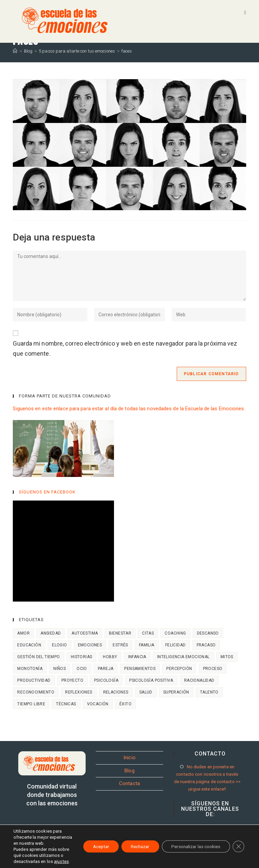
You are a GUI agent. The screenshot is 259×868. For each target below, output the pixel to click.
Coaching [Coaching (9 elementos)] (175, 633)
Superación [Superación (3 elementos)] (176, 692)
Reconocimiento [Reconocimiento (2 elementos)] (36, 692)
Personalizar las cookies (194, 837)
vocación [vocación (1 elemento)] (98, 704)
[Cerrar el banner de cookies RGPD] (238, 837)
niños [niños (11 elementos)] (60, 669)
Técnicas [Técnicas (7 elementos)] (66, 704)
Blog (129, 771)
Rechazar (135, 837)
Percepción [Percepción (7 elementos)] (179, 669)
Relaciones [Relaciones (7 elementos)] (116, 692)
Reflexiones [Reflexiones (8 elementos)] (79, 692)
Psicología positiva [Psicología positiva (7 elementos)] (151, 680)
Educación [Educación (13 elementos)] (29, 645)
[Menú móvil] (245, 12)
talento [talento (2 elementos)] (209, 692)
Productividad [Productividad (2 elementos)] (34, 680)
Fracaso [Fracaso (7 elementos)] (206, 645)
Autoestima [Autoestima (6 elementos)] (85, 633)
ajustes (21, 861)
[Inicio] (15, 51)
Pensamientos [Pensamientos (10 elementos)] (140, 669)
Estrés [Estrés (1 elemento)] (120, 645)
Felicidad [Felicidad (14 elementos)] (176, 645)
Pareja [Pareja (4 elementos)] (106, 669)
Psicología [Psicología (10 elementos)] (106, 680)
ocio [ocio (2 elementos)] (82, 669)
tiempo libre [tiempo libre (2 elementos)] (31, 704)
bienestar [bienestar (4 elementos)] (120, 633)
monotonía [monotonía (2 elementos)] (30, 669)
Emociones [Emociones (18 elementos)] (90, 645)
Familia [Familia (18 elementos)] (147, 645)
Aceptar (93, 837)
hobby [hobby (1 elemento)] (110, 657)
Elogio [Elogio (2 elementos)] (59, 645)
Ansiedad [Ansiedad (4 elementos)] (51, 633)
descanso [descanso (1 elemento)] (208, 633)
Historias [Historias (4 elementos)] (82, 657)
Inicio (129, 758)
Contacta (129, 783)
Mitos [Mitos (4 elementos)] (227, 657)
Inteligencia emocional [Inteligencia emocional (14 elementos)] (183, 657)
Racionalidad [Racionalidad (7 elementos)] (199, 680)
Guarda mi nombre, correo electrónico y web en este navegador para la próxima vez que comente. (125, 349)
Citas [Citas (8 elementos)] (148, 633)
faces (127, 51)
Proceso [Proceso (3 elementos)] (213, 669)
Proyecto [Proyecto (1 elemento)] (72, 680)
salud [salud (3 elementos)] (146, 692)
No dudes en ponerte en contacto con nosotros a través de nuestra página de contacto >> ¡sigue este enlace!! (207, 778)
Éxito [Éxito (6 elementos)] (125, 704)
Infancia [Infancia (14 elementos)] (137, 657)
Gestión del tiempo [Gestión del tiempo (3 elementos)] (38, 657)
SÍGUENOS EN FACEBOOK (47, 492)
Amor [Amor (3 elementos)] (23, 633)
